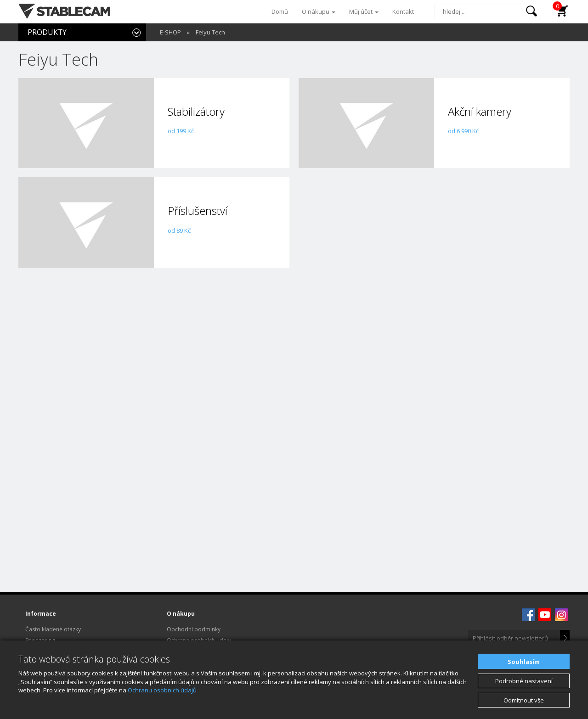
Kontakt (403, 11)
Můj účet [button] (364, 11)
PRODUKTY (47, 32)
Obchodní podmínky (194, 629)
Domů (280, 11)
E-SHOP (170, 32)
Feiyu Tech (210, 32)
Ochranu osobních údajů (162, 690)
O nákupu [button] (319, 11)
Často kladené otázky (53, 629)
